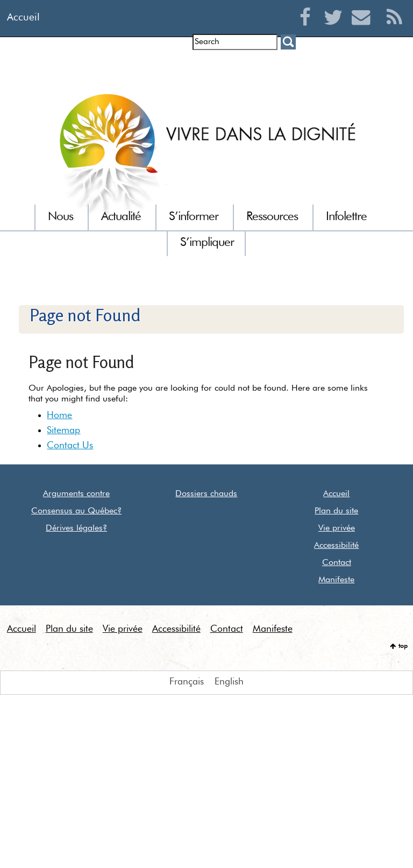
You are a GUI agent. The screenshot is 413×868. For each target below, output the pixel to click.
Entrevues (164, 67)
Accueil (23, 17)
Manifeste (336, 580)
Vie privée (337, 528)
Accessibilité (336, 546)
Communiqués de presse (243, 67)
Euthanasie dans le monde (354, 67)
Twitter (336, 30)
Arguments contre (76, 494)
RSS (394, 30)
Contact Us (70, 446)
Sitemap (63, 431)
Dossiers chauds (206, 494)
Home (59, 415)
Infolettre (117, 67)
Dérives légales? (76, 528)
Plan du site (336, 511)
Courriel (364, 30)
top (403, 646)
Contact (337, 563)
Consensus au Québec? (76, 511)
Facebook (308, 30)
